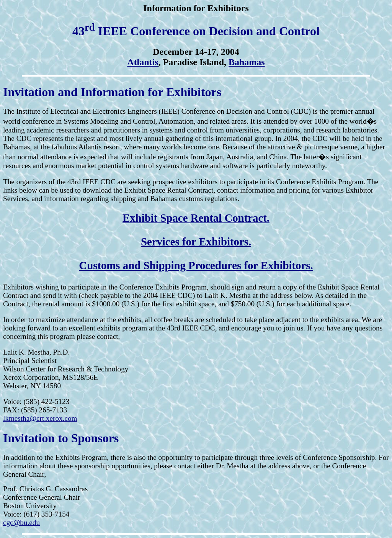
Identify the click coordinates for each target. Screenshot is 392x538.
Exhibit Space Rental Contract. (196, 218)
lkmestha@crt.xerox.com (40, 418)
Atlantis (143, 62)
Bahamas (247, 62)
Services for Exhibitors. (196, 242)
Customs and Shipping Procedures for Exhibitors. (196, 265)
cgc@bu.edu (21, 522)
